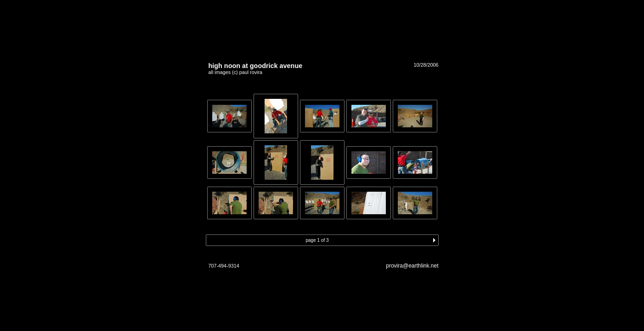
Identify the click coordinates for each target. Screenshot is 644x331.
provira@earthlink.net (412, 266)
